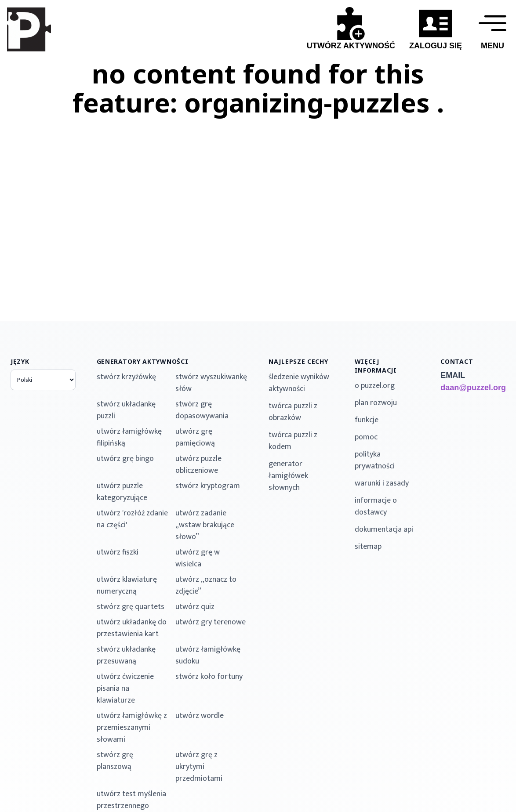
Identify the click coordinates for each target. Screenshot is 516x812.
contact (457, 361)
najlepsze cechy (298, 361)
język (20, 361)
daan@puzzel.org (473, 388)
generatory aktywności (143, 361)
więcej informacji (376, 366)
